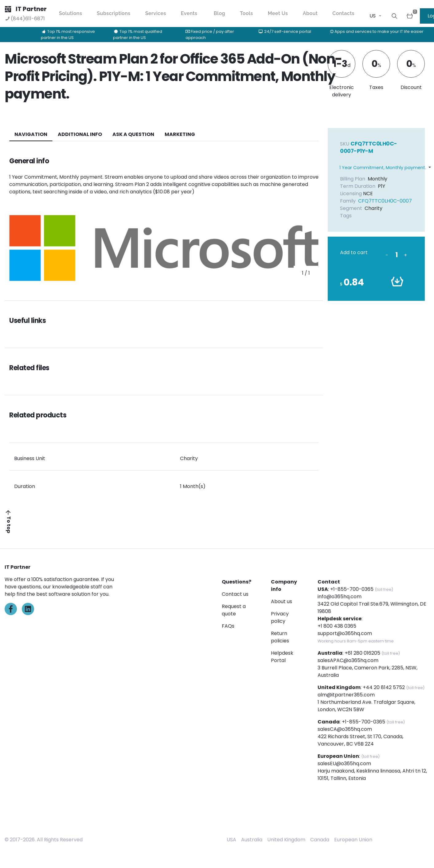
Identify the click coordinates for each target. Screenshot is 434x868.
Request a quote (234, 610)
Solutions (70, 13)
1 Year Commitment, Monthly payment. (383, 168)
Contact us (235, 594)
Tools (246, 13)
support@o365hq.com (345, 633)
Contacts (343, 13)
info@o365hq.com (340, 597)
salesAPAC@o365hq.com (348, 660)
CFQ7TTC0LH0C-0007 (385, 201)
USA (231, 840)
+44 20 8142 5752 (384, 687)
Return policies (280, 637)
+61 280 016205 (362, 653)
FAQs (228, 626)
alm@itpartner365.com (346, 695)
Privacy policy (280, 617)
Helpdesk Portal (282, 657)
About (310, 13)
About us (282, 601)
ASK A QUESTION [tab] (133, 134)
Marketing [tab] (180, 134)
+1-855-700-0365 (352, 589)
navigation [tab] (31, 134)
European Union (353, 840)
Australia (252, 840)
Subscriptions (113, 13)
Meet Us (278, 13)
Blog (219, 13)
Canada (320, 840)
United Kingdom (286, 840)
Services (156, 13)
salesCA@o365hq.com (345, 729)
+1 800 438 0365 (337, 626)
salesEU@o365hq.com (344, 763)
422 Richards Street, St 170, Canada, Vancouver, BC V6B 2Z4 (360, 740)
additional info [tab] (80, 134)
